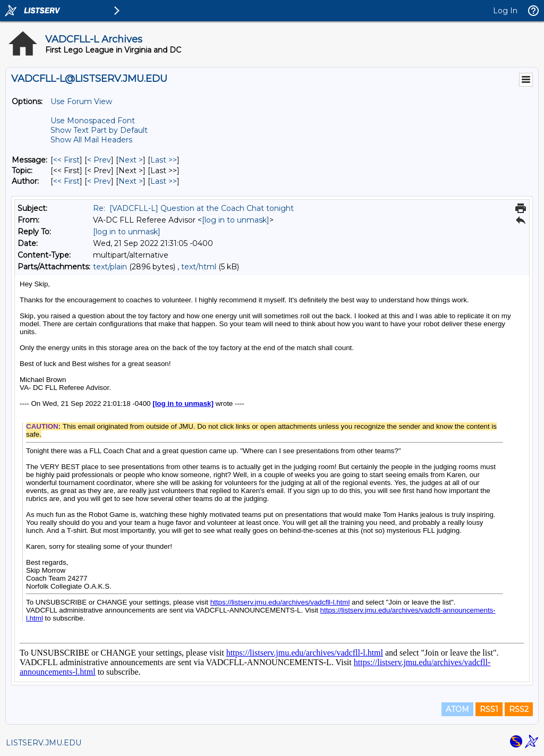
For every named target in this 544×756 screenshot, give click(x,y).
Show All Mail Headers (91, 140)
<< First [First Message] (66, 160)
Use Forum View (81, 101)
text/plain (110, 267)
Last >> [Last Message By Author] (164, 181)
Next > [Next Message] (131, 160)
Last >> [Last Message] (164, 160)
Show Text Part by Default (99, 130)
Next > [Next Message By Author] (131, 181)
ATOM (457, 709)
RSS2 (519, 709)
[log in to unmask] (236, 220)
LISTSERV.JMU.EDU (44, 743)
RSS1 (489, 709)
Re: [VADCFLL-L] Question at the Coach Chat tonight (193, 208)
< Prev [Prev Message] (99, 160)
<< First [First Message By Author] (66, 181)
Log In (505, 11)
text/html (199, 267)
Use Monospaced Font (93, 121)
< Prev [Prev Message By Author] (99, 181)
